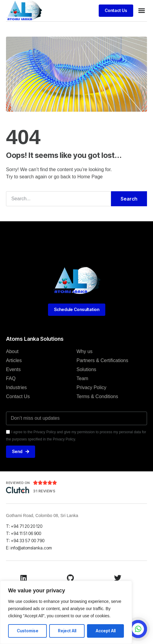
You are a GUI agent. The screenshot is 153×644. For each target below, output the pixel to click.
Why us (84, 351)
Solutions (86, 369)
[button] (142, 11)
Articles (14, 360)
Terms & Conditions (97, 396)
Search (129, 199)
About (12, 351)
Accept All (106, 631)
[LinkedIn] (23, 578)
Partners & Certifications (102, 360)
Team (82, 378)
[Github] (70, 578)
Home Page (90, 177)
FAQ (11, 378)
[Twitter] (118, 578)
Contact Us (18, 396)
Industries (16, 387)
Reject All (67, 631)
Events (13, 369)
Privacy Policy (91, 387)
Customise (28, 631)
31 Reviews (44, 491)
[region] (66, 612)
